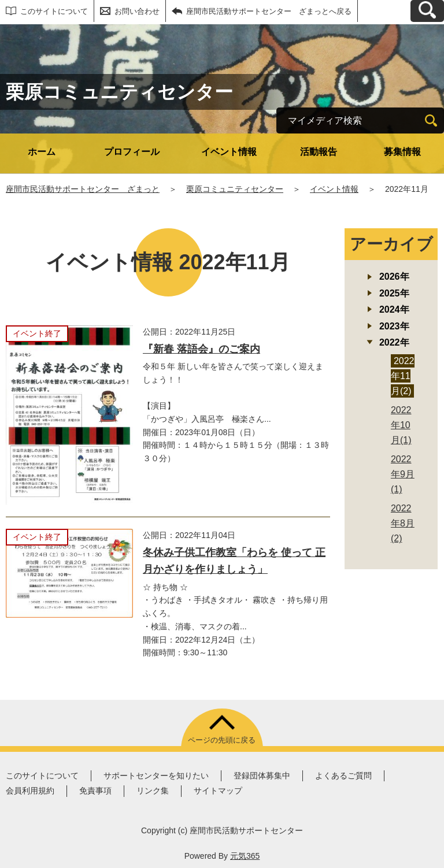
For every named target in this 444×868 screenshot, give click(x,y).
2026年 (394, 277)
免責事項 (95, 791)
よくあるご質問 (343, 776)
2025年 (394, 293)
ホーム (42, 152)
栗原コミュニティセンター (235, 189)
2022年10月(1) (401, 425)
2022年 (394, 342)
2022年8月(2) (403, 523)
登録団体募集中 (262, 776)
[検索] (431, 120)
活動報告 (319, 152)
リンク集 (153, 791)
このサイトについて (54, 11)
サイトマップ (218, 791)
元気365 (245, 856)
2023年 (394, 326)
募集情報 (402, 152)
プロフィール (132, 152)
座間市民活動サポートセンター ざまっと (83, 189)
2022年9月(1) (403, 474)
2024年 (394, 309)
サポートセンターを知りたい (156, 776)
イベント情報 (229, 152)
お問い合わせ (137, 11)
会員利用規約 (30, 791)
